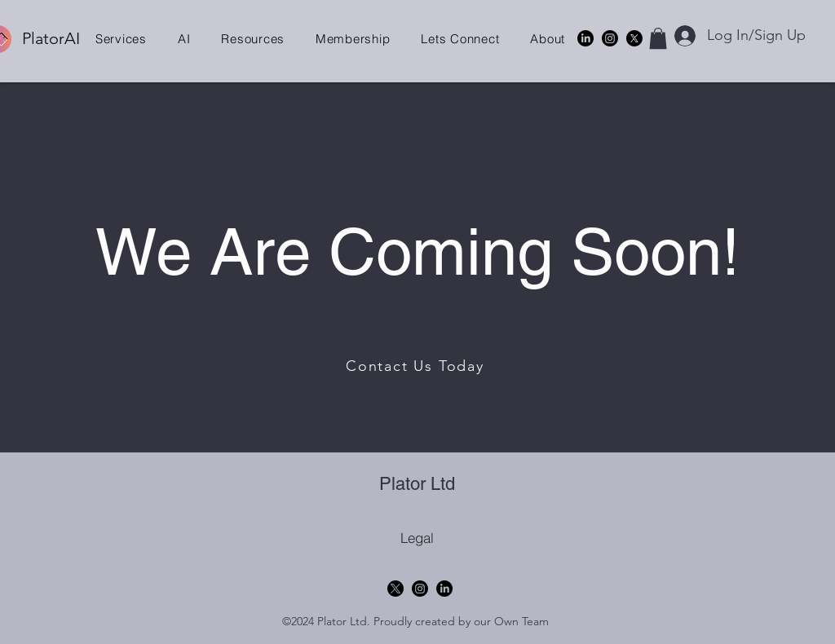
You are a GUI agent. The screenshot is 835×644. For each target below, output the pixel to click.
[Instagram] (610, 38)
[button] (121, 39)
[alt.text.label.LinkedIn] (585, 38)
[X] (634, 38)
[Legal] (417, 537)
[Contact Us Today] (417, 366)
